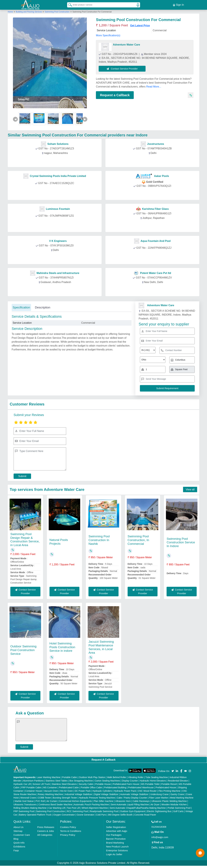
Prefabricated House (166, 787)
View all (190, 489)
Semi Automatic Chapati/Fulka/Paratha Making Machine (138, 808)
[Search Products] (69, 5)
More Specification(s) (108, 35)
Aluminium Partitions (33, 781)
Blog (16, 839)
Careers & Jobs (46, 831)
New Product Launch (117, 847)
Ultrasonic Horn (123, 801)
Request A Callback (103, 760)
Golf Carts (178, 811)
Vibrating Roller (136, 777)
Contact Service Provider (122, 69)
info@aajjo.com (160, 837)
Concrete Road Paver (145, 815)
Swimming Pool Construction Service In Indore (181, 542)
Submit (22, 476)
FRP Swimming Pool (24, 811)
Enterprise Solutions (117, 850)
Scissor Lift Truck (41, 784)
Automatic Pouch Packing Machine (91, 804)
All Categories (45, 835)
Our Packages (114, 835)
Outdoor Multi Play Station (92, 777)
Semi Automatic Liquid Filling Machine (130, 804)
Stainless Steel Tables (57, 781)
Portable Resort (169, 784)
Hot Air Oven (66, 791)
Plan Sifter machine (103, 801)
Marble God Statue (24, 801)
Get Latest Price (140, 26)
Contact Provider (55, 160)
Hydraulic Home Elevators (153, 781)
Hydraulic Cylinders (102, 791)
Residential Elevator (178, 781)
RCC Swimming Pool (77, 811)
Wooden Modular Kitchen (174, 804)
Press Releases (46, 827)
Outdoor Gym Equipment (133, 811)
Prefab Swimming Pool (179, 808)
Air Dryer (155, 804)
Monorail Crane (28, 798)
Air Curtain (52, 801)
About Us (18, 827)
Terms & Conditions (71, 831)
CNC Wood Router (147, 791)
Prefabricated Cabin (69, 787)
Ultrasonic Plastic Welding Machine (169, 801)
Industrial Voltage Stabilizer (79, 794)
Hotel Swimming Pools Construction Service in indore (62, 647)
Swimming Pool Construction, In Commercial (138, 540)
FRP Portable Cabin (31, 787)
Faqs (16, 850)
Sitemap (18, 831)
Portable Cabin (70, 777)
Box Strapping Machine (81, 781)
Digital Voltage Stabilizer (106, 794)
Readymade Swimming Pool (104, 811)
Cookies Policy (68, 827)
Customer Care (22, 835)
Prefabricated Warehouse (141, 787)
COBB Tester (44, 798)
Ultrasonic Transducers (25, 804)
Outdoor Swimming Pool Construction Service (23, 650)
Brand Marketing (115, 843)
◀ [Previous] (15, 119)
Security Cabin (86, 784)
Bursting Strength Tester (65, 798)
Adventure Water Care (126, 45)
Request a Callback (115, 95)
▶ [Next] (85, 119)
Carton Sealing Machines (107, 781)
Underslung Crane (159, 794)
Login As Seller (114, 854)
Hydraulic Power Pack (125, 791)
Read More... (154, 87)
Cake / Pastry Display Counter (132, 798)
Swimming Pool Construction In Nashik (99, 540)
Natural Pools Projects (59, 542)
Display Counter (130, 781)
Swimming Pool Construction (57, 12)
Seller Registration (116, 827)
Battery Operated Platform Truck (35, 815)
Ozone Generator (85, 815)
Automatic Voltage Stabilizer (134, 794)
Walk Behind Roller (117, 777)
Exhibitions (19, 847)
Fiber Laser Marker (158, 798)
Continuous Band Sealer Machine (55, 804)
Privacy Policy (68, 835)
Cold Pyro (101, 815)
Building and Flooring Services (29, 12)
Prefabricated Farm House (126, 784)
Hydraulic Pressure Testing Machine (97, 798)
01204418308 (159, 827)
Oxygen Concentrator (64, 815)
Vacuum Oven (51, 791)
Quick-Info (19, 843)
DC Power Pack (83, 791)
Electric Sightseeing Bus (159, 811)
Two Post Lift (73, 808)
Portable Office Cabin (91, 787)
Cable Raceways (141, 801)
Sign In (178, 5)
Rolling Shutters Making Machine (30, 808)
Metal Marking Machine (182, 798)
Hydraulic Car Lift (22, 784)
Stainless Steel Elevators (64, 784)
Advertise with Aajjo (117, 831)
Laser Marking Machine (49, 777)
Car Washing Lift (57, 808)
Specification (21, 307)
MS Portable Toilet (150, 784)
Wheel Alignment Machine (95, 808)
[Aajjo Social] (173, 771)
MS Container (50, 787)
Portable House (103, 784)
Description (43, 307)
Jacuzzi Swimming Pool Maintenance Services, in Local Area (101, 647)
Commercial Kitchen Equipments (75, 801)
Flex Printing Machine (169, 791)
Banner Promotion (116, 839)
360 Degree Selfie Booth (120, 815)
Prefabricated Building (115, 787)
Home (10, 12)
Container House (34, 791)
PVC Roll (40, 801)
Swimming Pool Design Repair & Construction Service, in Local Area (25, 540)
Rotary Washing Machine (50, 794)
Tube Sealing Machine (157, 777)
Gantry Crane (177, 794)
